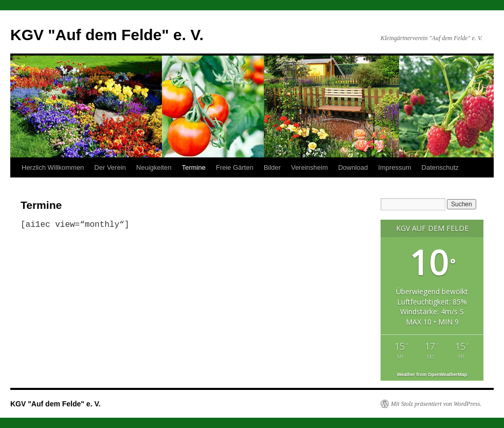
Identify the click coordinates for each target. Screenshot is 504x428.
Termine (193, 167)
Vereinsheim (310, 167)
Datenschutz (440, 167)
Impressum (394, 167)
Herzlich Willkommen (53, 167)
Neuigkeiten (154, 167)
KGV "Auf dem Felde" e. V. (107, 35)
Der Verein (110, 167)
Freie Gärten (235, 167)
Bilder (272, 167)
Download (353, 167)
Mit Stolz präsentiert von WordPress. (436, 404)
